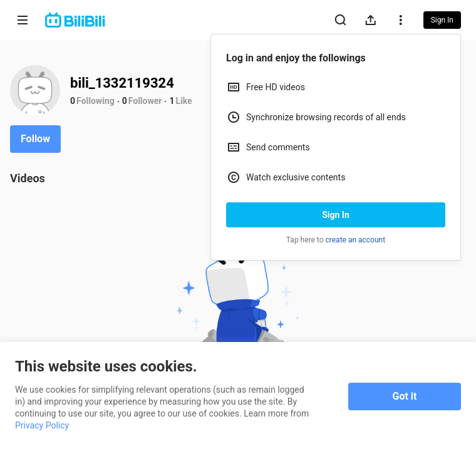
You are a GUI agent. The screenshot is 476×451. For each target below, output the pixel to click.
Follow (35, 139)
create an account (356, 240)
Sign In (336, 215)
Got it (405, 396)
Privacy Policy (42, 425)
